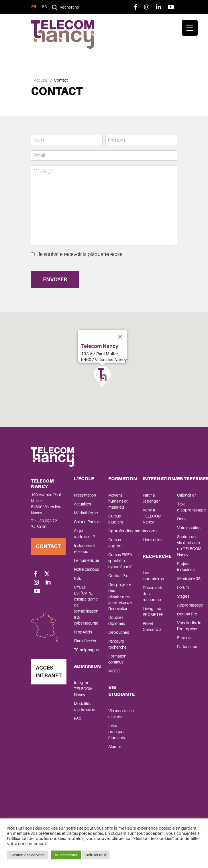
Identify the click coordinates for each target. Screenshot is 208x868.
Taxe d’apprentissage (192, 507)
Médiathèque (86, 513)
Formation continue (117, 659)
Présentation (85, 495)
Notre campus (86, 569)
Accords (150, 531)
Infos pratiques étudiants (117, 732)
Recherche (157, 556)
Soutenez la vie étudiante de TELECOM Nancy (189, 546)
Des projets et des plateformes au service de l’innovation (120, 597)
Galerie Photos (87, 522)
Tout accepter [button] (66, 855)
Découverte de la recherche (153, 594)
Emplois (184, 638)
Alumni (114, 747)
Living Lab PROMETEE (153, 612)
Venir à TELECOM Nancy (152, 516)
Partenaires (187, 647)
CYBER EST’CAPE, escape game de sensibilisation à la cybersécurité (86, 605)
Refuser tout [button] (96, 855)
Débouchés (119, 632)
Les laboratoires (153, 576)
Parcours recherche (117, 644)
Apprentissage (190, 605)
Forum (183, 587)
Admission (87, 666)
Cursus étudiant (116, 519)
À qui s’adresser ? (84, 534)
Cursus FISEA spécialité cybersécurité (120, 561)
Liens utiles (152, 540)
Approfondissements (127, 531)
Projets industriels (186, 567)
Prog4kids (83, 632)
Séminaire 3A (189, 578)
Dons (182, 519)
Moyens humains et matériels (118, 501)
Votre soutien (189, 528)
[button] (102, 377)
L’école (84, 479)
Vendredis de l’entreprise (189, 626)
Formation (123, 479)
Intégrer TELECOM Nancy (83, 689)
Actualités (82, 504)
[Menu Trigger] (190, 28)
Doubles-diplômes (117, 620)
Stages (183, 596)
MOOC (114, 671)
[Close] (120, 337)
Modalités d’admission (85, 707)
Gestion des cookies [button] (28, 855)
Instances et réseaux (84, 549)
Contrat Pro (118, 576)
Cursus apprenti (116, 543)
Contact (48, 546)
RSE (77, 578)
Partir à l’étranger (151, 498)
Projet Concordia (152, 626)
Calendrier (187, 495)
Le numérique (87, 560)
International (162, 479)
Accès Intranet (49, 672)
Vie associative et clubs (121, 714)
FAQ (78, 719)
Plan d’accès (85, 641)
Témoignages (86, 650)
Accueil (40, 80)
